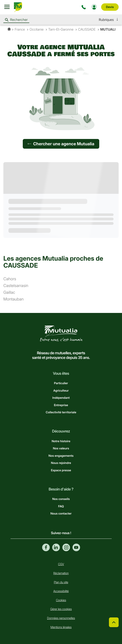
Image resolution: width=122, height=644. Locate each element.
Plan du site (61, 582)
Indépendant (61, 398)
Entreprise (61, 405)
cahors (10, 279)
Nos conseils (61, 499)
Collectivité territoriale (61, 412)
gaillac (9, 293)
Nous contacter (61, 514)
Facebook (46, 547)
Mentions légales (61, 627)
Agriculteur (61, 391)
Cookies (61, 600)
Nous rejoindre (61, 463)
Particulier (61, 383)
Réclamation (61, 573)
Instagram (66, 547)
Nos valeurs (61, 448)
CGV (61, 564)
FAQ (61, 506)
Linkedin (56, 547)
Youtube (76, 547)
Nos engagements (61, 456)
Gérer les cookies (61, 609)
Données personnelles (61, 618)
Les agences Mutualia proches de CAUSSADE (53, 262)
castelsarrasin (16, 286)
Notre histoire (61, 441)
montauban (13, 299)
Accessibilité (61, 591)
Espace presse (61, 470)
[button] (109, 20)
